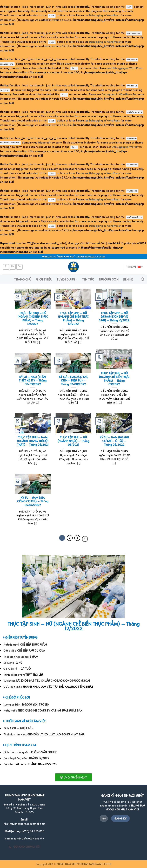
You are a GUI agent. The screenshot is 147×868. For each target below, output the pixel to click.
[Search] (143, 279)
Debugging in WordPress (104, 15)
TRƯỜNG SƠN (109, 279)
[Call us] (19, 266)
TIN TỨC (88, 279)
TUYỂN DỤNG (67, 279)
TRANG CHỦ (23, 279)
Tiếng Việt (135, 266)
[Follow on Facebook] (6, 266)
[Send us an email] (13, 266)
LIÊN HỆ (128, 279)
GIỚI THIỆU (44, 279)
